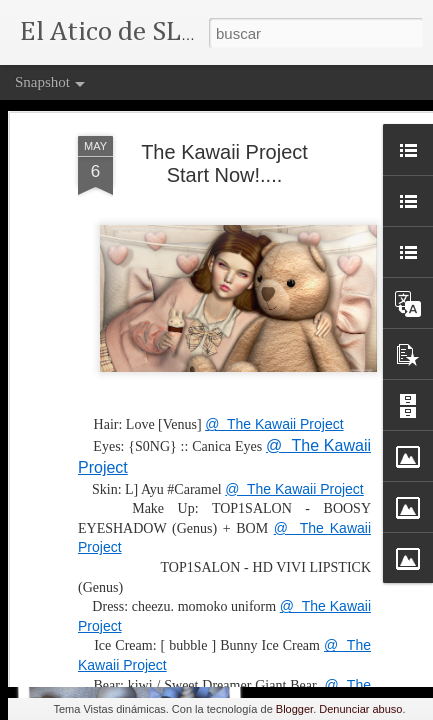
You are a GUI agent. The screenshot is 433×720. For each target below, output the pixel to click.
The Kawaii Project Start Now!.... (224, 111)
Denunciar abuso (360, 709)
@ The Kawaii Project (274, 372)
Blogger (294, 709)
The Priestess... (127, 626)
